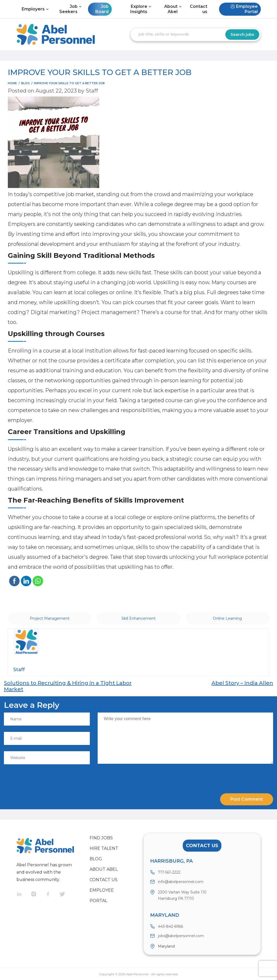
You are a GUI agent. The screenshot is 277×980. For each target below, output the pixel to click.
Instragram (38, 895)
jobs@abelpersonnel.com (181, 936)
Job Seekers (68, 9)
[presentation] (39, 777)
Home (12, 83)
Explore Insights (139, 9)
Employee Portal (247, 9)
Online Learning (227, 618)
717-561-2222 (169, 872)
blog (25, 83)
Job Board (102, 9)
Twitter (67, 895)
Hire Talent (104, 848)
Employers (33, 9)
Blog (96, 859)
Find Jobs (101, 838)
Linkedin (24, 895)
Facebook (52, 895)
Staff (92, 91)
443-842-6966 (170, 926)
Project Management (50, 618)
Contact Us (202, 846)
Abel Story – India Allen (242, 683)
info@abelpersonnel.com (181, 882)
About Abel (171, 9)
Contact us (199, 9)
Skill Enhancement (138, 618)
